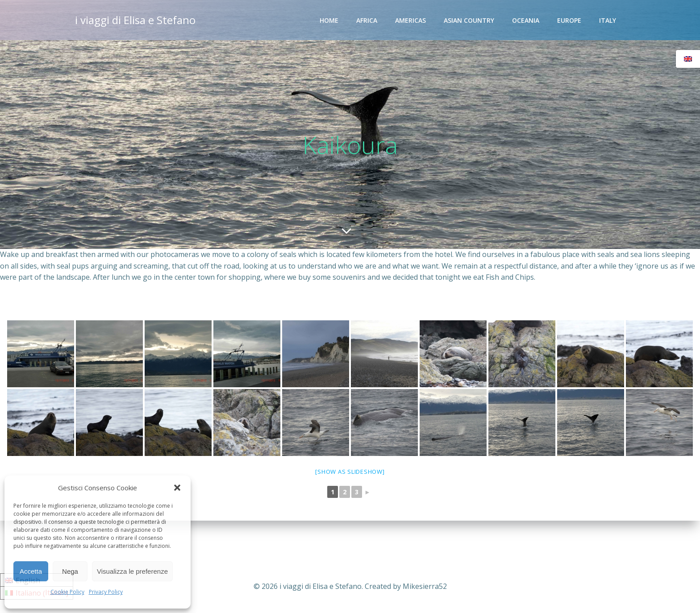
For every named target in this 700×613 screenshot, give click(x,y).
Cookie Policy (67, 592)
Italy (608, 20)
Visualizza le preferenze (132, 571)
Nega (70, 571)
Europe (569, 20)
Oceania (526, 20)
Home (329, 20)
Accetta (31, 571)
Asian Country (469, 20)
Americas (410, 20)
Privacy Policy (106, 592)
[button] (177, 488)
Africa (367, 20)
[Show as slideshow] (350, 472)
